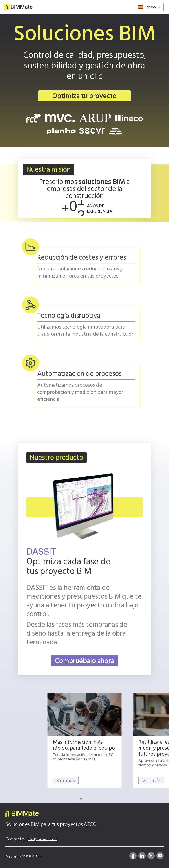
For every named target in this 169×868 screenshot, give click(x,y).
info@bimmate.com (42, 839)
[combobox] (151, 7)
